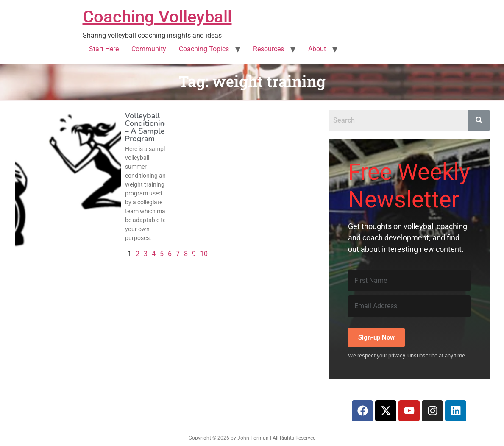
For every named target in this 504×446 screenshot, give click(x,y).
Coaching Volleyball (157, 17)
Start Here (104, 49)
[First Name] (409, 281)
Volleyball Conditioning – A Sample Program (147, 127)
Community (149, 49)
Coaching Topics (204, 49)
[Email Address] (409, 306)
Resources (269, 49)
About (317, 49)
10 (204, 254)
